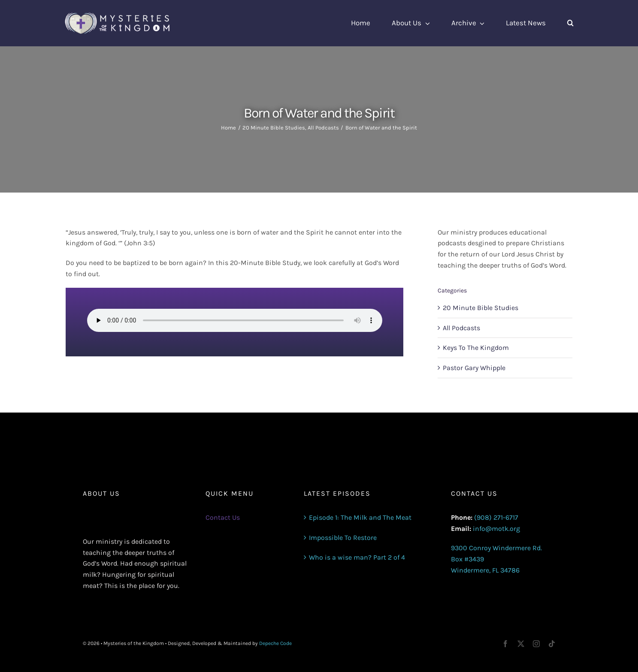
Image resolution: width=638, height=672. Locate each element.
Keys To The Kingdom (476, 348)
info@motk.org (496, 529)
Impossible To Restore (343, 538)
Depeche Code (275, 643)
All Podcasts (461, 328)
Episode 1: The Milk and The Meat (360, 517)
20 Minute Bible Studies (481, 308)
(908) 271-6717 (496, 517)
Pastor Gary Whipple (474, 368)
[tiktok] (552, 644)
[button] (570, 23)
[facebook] (505, 644)
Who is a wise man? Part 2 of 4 (357, 557)
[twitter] (521, 644)
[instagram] (536, 644)
